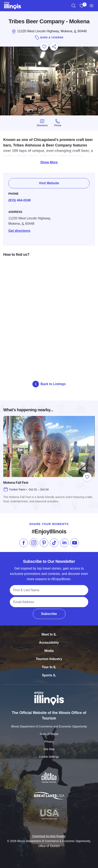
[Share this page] (54, 47)
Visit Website (49, 181)
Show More (49, 162)
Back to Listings (49, 384)
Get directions (19, 228)
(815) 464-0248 (19, 198)
